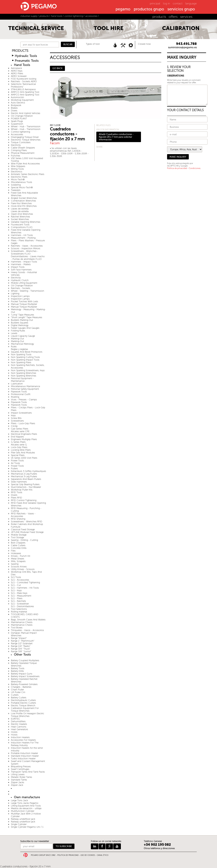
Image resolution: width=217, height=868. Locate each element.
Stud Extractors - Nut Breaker (26, 487)
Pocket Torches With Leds (25, 301)
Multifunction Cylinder (23, 811)
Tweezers (16, 190)
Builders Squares (20, 323)
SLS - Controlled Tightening (25, 582)
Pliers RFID (16, 498)
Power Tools (17, 461)
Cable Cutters (18, 545)
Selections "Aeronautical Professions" (23, 85)
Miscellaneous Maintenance (25, 386)
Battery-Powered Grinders (24, 684)
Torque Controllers (21, 142)
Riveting (15, 397)
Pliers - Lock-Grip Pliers (23, 423)
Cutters (15, 695)
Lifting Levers (18, 774)
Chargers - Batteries (21, 687)
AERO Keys (17, 71)
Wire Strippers (18, 166)
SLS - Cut (16, 585)
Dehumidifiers (18, 721)
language (191, 3)
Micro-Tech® (18, 179)
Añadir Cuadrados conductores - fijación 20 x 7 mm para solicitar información (116, 137)
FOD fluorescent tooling (24, 79)
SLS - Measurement (21, 596)
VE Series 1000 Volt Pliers (24, 458)
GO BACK (57, 68)
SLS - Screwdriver (20, 604)
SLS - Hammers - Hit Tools (25, 588)
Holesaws (16, 553)
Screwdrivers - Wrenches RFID (27, 521)
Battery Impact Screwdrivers (25, 676)
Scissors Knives (19, 567)
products (159, 17)
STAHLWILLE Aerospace (23, 89)
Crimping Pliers (19, 150)
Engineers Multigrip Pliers (24, 439)
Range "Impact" (19, 638)
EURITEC (16, 719)
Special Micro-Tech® (22, 187)
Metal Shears (18, 559)
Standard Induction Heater (25, 756)
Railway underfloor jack (23, 819)
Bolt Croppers (18, 543)
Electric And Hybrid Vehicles (26, 113)
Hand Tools (22, 65)
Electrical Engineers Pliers (24, 434)
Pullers (14, 468)
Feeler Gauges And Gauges (25, 328)
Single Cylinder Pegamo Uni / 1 (27, 827)
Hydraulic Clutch (20, 280)
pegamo (123, 9)
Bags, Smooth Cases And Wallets (28, 620)
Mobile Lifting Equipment (24, 283)
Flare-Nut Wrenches (21, 203)
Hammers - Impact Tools (24, 262)
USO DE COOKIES (88, 855)
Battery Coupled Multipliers (25, 660)
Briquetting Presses (21, 766)
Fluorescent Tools (20, 225)
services (186, 17)
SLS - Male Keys (19, 593)
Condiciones (195, 168)
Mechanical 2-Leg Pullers (24, 474)
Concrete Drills (19, 548)
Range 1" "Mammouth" (23, 641)
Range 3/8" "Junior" (21, 651)
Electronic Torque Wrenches (26, 140)
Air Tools (15, 463)
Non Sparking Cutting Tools (25, 357)
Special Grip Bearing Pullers (25, 484)
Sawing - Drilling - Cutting (24, 540)
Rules (14, 347)
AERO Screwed (19, 76)
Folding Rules (18, 331)
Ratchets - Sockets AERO (24, 81)
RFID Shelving (18, 519)
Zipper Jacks (18, 782)
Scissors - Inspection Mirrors (26, 248)
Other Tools (22, 655)
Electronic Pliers (19, 177)
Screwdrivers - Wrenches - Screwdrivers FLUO (25, 252)
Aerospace (16, 68)
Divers (14, 111)
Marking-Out (17, 339)
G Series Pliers (18, 442)
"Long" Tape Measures (22, 315)
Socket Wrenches (20, 219)
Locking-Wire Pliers (21, 450)
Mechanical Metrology (22, 344)
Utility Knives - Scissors (23, 569)
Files (13, 551)
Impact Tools (18, 267)
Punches (16, 156)
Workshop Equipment (22, 100)
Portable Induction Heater (24, 753)
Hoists (14, 732)
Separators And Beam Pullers (26, 479)
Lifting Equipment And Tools (26, 806)
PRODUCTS (20, 51)
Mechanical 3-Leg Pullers (24, 476)
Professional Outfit (21, 394)
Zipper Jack (17, 785)
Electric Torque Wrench (23, 705)
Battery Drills (17, 671)
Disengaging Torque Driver (25, 137)
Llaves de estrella (20, 209)
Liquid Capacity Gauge (23, 336)
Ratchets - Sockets (21, 288)
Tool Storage (17, 537)
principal (155, 3)
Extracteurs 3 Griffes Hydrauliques (28, 471)
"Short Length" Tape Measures (27, 317)
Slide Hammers (19, 482)
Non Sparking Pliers (21, 362)
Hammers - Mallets (21, 264)
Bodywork (16, 105)
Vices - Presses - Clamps (24, 400)
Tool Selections (19, 609)
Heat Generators (19, 729)
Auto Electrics (18, 103)
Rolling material (19, 612)
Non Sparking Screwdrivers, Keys (28, 370)
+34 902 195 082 (157, 845)
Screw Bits (16, 418)
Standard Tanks (19, 780)
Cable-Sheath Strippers (23, 148)
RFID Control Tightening (24, 500)
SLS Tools (16, 577)
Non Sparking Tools (21, 354)
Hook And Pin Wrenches (24, 206)
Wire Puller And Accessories (25, 164)
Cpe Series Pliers (20, 429)
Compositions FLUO (22, 227)
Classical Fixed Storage (23, 529)
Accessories (17, 134)
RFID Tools (17, 492)
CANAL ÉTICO (103, 855)
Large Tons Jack (19, 800)
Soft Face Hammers (21, 270)
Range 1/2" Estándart (22, 643)
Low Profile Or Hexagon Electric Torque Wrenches (28, 715)
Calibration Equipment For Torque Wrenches (25, 709)
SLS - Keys (16, 590)
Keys (13, 415)
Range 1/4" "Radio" (21, 646)
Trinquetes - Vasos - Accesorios (27, 630)
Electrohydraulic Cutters (23, 700)
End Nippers (17, 437)
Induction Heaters (20, 737)
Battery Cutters (19, 698)
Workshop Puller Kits (22, 490)
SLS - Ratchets (18, 601)
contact (178, 3)
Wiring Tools (17, 169)
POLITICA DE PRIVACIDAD (68, 855)
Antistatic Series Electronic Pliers (28, 174)
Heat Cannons (19, 727)
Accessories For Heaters (23, 740)
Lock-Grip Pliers (19, 447)
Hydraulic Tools (26, 56)
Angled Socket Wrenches (24, 198)
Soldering (16, 185)
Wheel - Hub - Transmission (26, 126)
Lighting (15, 293)
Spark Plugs (17, 121)
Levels (14, 333)
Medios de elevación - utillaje (26, 808)
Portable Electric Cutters (23, 703)
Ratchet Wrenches (20, 217)
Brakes (14, 108)
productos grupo (149, 9)
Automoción (17, 97)
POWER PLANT (19, 119)
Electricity (16, 145)
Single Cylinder (19, 824)
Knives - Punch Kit (21, 556)
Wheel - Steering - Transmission (28, 291)
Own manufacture (27, 797)
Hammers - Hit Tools (22, 235)
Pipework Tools (19, 392)
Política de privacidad (177, 168)
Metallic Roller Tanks (22, 777)
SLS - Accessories (20, 580)
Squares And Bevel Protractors (27, 352)
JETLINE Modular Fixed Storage (27, 532)
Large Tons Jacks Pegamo (25, 803)
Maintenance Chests (22, 622)
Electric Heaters (19, 724)
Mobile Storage (19, 535)
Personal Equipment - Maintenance (22, 380)
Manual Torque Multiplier (24, 304)
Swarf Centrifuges (20, 769)
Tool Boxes (17, 628)
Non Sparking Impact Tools (25, 360)
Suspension (17, 124)
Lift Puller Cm (18, 692)
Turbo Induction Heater (23, 759)
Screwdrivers (17, 421)
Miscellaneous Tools (22, 182)
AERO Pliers (17, 73)
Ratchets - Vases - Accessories (27, 246)
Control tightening (20, 132)
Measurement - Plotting (23, 238)
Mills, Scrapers (18, 561)
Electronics (17, 172)
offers (173, 17)
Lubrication (17, 384)
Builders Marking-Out (22, 320)
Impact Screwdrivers (21, 413)
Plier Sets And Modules (23, 453)
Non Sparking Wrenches (24, 373)
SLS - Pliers (17, 598)
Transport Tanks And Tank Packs (28, 772)
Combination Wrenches (23, 201)
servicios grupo (181, 9)
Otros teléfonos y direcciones (159, 848)
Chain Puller (17, 690)
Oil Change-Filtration (22, 116)
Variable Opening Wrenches (26, 222)
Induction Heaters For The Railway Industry (25, 744)
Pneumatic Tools (27, 61)
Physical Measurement (23, 153)
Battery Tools (18, 668)
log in (166, 3)
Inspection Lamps (20, 296)
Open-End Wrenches (22, 214)
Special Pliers (18, 455)
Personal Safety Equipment (25, 389)
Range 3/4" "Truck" (21, 649)
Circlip (14, 426)
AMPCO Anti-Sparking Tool (25, 92)
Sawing (15, 564)
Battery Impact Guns (22, 674)
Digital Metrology (20, 325)
